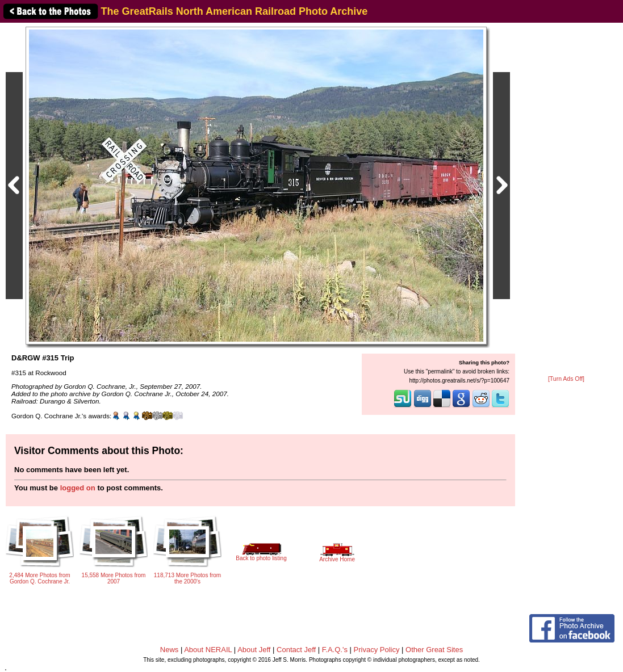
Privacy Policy (377, 650)
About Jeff (254, 650)
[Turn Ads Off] (566, 379)
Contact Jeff (296, 650)
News (170, 650)
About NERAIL (208, 650)
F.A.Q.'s (335, 650)
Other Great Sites (434, 650)
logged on (78, 488)
